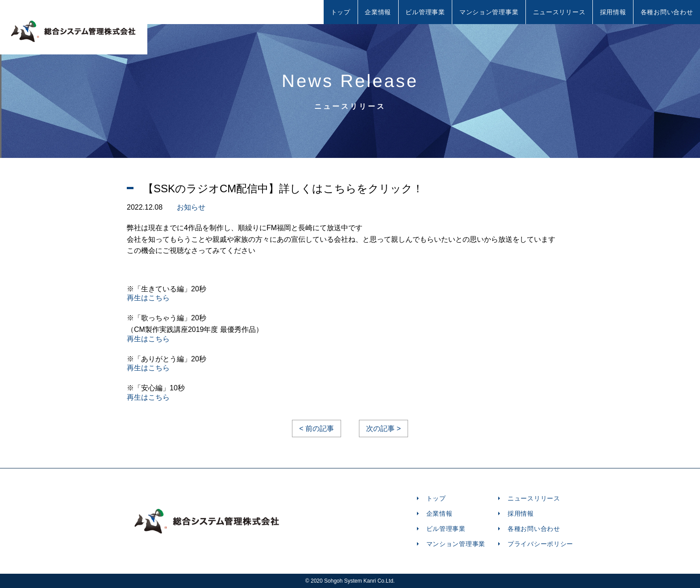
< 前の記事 (317, 429)
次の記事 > (383, 429)
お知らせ (191, 207)
